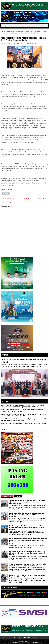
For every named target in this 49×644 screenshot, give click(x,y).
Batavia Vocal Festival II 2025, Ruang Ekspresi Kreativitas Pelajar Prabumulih (24, 361)
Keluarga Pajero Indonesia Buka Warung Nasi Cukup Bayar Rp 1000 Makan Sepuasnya (27, 576)
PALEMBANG (11, 31)
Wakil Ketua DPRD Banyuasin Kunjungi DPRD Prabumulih (18, 423)
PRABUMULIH (20, 31)
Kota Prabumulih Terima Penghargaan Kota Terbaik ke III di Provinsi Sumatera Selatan (24, 39)
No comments (32, 44)
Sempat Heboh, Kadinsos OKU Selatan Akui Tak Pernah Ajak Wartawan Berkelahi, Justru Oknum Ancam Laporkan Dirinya (23, 406)
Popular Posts (7, 496)
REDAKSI (25, 640)
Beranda (26, 198)
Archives (18, 496)
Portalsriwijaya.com (16, 75)
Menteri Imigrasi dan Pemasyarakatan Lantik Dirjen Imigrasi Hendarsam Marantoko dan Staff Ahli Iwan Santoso (27, 527)
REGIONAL (28, 31)
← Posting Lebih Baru (8, 198)
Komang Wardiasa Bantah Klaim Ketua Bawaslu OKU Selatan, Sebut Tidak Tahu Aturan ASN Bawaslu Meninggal (27, 515)
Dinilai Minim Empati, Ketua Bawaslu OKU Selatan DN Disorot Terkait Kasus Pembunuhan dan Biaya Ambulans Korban (28, 553)
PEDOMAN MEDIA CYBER (25, 641)
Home (4, 31)
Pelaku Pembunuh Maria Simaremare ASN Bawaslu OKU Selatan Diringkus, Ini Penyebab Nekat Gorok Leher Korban (28, 540)
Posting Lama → (42, 198)
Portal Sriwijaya (38, 643)
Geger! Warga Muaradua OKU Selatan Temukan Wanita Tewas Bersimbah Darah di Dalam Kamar (28, 565)
